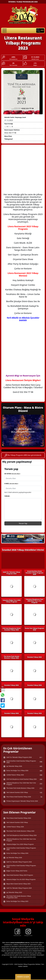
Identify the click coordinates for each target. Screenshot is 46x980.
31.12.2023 (35, 57)
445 (41, 766)
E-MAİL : (11, 484)
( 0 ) (35, 63)
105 (41, 793)
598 (41, 762)
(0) (13, 63)
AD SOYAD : (12, 474)
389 (41, 771)
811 (41, 757)
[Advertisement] (23, 170)
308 (41, 775)
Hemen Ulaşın (23, 977)
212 (41, 788)
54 (41, 797)
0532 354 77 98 (10, 133)
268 (41, 779)
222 (41, 784)
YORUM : (7, 496)
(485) (13, 57)
